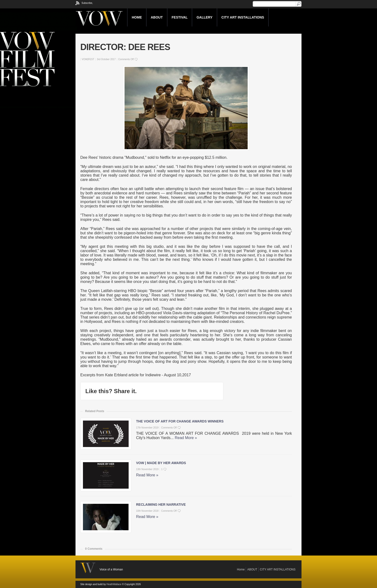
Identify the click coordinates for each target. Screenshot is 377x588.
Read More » (186, 438)
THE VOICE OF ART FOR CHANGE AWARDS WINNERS (180, 421)
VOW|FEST (88, 59)
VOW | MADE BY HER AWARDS (161, 463)
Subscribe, (87, 3)
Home (137, 17)
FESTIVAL (180, 17)
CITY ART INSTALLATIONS (243, 17)
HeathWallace (114, 584)
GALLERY (204, 17)
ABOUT (157, 17)
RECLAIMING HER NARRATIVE (161, 505)
